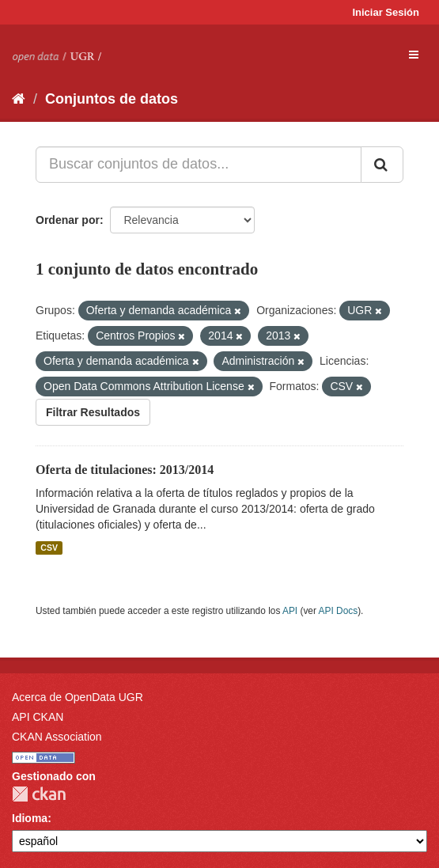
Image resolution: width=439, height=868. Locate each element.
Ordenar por (68, 220)
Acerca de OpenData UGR (78, 697)
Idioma (30, 818)
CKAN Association (57, 737)
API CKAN (38, 717)
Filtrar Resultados (93, 412)
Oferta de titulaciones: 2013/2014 (125, 470)
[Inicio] (19, 99)
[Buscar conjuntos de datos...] (199, 165)
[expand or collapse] (414, 55)
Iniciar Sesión (386, 12)
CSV (49, 548)
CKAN (39, 794)
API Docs (339, 611)
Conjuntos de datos (112, 99)
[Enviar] (382, 165)
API (290, 611)
